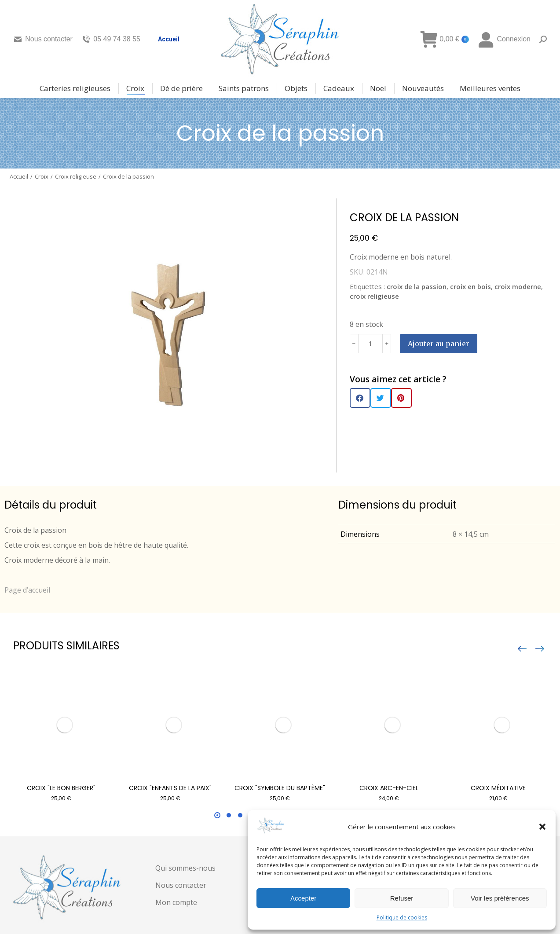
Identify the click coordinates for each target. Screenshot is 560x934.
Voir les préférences (500, 898)
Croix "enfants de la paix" (170, 788)
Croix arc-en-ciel (389, 788)
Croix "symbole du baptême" (280, 788)
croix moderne (518, 286)
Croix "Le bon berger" (61, 788)
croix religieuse (374, 296)
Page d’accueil (27, 590)
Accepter (303, 898)
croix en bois (470, 286)
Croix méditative (498, 788)
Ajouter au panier (439, 344)
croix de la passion (417, 286)
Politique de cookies (402, 918)
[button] (542, 827)
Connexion (504, 39)
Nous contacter (43, 39)
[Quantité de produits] (370, 344)
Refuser (402, 898)
